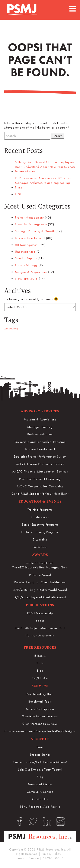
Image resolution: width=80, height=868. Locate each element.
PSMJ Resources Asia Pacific (40, 807)
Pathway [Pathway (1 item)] (14, 329)
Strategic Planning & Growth (35, 231)
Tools (40, 663)
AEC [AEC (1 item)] (6, 329)
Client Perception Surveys (40, 724)
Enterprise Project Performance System (40, 456)
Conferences (40, 517)
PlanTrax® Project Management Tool (40, 628)
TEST (18, 194)
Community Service (40, 792)
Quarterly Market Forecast (40, 716)
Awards (40, 555)
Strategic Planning (40, 427)
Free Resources (40, 647)
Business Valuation (40, 434)
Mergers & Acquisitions (31, 272)
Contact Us (40, 799)
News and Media (40, 784)
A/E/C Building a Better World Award (40, 590)
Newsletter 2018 (26, 279)
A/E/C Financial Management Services (40, 471)
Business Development (30, 238)
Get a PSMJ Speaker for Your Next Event (40, 494)
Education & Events (40, 501)
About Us (40, 739)
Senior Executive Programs (40, 525)
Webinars (40, 547)
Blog (40, 671)
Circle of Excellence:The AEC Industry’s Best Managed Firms (40, 565)
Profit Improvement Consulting (40, 479)
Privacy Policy (51, 854)
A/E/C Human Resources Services (40, 464)
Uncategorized (25, 252)
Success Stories (40, 755)
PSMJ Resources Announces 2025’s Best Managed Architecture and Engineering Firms (43, 183)
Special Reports (26, 258)
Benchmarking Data (40, 694)
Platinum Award (40, 575)
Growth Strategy (26, 265)
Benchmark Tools (40, 701)
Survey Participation (40, 709)
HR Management (27, 245)
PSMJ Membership (40, 613)
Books (40, 621)
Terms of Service (28, 858)
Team (40, 747)
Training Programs (40, 510)
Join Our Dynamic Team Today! (40, 769)
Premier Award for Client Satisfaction (40, 582)
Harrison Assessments (40, 635)
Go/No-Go (40, 678)
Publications (40, 605)
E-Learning (40, 539)
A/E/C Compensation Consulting (40, 486)
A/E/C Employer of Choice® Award (40, 597)
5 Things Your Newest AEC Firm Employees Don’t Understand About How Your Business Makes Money (45, 167)
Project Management (29, 217)
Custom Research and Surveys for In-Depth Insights (40, 731)
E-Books (40, 656)
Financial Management (31, 224)
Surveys (40, 686)
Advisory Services (40, 411)
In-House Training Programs (40, 532)
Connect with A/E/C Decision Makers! (40, 762)
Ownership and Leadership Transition (40, 442)
